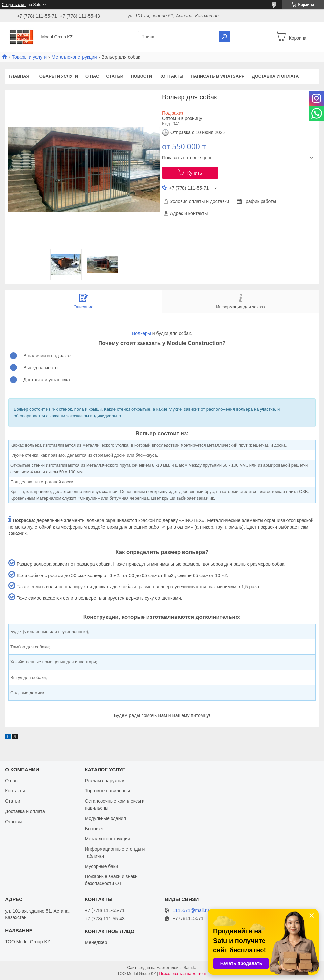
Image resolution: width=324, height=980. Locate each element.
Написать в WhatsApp (218, 76)
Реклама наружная (105, 781)
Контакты (171, 76)
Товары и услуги (29, 57)
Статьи (115, 76)
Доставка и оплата (275, 76)
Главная (19, 76)
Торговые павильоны (107, 791)
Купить (195, 173)
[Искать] (224, 37)
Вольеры (142, 333)
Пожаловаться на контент (183, 974)
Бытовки (94, 829)
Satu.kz (190, 968)
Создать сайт (14, 5)
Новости (141, 76)
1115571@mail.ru (191, 910)
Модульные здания (105, 818)
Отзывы (13, 822)
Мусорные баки (101, 866)
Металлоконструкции (74, 57)
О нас (92, 76)
